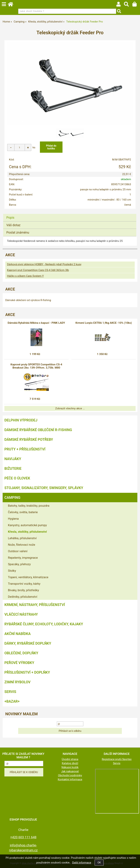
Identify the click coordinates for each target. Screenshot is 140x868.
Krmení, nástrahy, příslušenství (35, 605)
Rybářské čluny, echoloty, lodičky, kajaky (44, 624)
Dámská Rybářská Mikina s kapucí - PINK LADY (36, 323)
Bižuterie (13, 469)
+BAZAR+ (12, 701)
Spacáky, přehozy (19, 564)
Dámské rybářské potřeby (29, 440)
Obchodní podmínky (70, 775)
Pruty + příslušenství (25, 449)
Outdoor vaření (18, 551)
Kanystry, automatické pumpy (27, 525)
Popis (10, 217)
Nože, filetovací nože (22, 545)
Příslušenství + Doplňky (27, 672)
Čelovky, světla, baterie (23, 512)
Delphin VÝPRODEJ (21, 420)
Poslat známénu (18, 232)
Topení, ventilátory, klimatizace (28, 577)
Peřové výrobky (19, 663)
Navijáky (13, 459)
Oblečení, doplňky (21, 653)
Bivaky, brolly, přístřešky (23, 590)
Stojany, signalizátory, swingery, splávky (44, 488)
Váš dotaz (13, 225)
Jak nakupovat (70, 771)
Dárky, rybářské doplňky (28, 643)
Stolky (12, 571)
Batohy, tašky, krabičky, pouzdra (29, 506)
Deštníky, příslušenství (23, 597)
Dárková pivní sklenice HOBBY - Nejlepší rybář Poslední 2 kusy (44, 264)
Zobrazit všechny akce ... (70, 408)
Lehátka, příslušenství (22, 538)
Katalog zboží (70, 763)
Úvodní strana (70, 759)
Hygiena (13, 519)
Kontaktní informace (70, 779)
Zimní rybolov (17, 682)
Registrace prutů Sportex (117, 759)
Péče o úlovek (17, 478)
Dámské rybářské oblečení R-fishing (38, 430)
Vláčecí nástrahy (21, 614)
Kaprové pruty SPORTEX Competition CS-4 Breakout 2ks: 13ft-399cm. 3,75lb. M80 (36, 366)
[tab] (70, 214)
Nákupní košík (70, 767)
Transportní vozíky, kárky (24, 584)
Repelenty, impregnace (23, 558)
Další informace (82, 863)
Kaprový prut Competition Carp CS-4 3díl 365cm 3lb (38, 270)
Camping (12, 498)
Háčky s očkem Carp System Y (25, 276)
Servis (10, 692)
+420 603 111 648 (23, 837)
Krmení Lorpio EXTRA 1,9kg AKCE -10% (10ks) (104, 323)
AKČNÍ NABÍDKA (18, 634)
